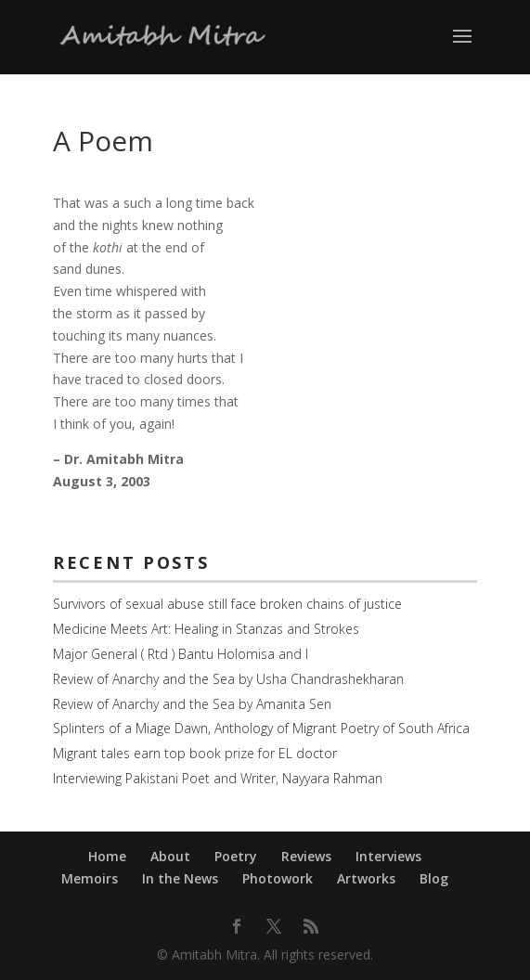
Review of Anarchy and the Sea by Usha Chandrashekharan (228, 679)
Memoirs (90, 878)
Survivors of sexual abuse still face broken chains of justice (227, 604)
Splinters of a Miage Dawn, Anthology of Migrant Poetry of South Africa (261, 728)
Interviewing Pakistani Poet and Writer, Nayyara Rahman (218, 778)
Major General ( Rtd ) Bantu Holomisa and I (181, 654)
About (170, 856)
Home (107, 856)
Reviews (306, 856)
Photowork (278, 878)
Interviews (388, 856)
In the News (180, 878)
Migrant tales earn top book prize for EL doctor (195, 753)
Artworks (366, 878)
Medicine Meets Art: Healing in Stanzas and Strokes (206, 629)
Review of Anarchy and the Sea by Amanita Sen (192, 704)
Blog (434, 878)
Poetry (236, 856)
